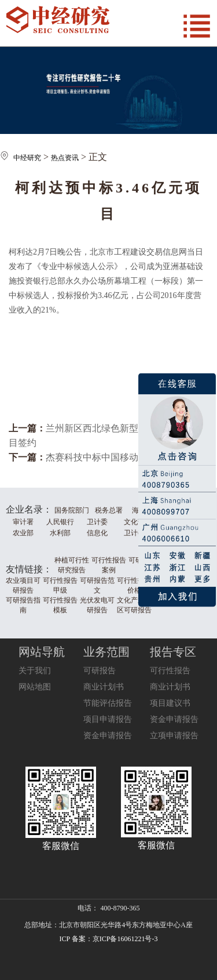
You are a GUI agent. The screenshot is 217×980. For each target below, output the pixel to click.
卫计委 (97, 522)
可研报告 (100, 671)
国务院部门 (72, 510)
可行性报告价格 (134, 585)
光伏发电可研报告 (97, 605)
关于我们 (35, 671)
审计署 (23, 522)
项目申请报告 (108, 719)
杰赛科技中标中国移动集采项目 (111, 457)
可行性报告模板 (60, 605)
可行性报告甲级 (60, 585)
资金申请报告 (108, 736)
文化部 (134, 522)
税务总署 (109, 510)
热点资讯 (65, 158)
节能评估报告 (108, 703)
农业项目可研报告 (23, 585)
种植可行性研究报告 (72, 565)
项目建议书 (170, 703)
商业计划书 (104, 687)
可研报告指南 (23, 605)
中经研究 (27, 158)
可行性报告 (170, 671)
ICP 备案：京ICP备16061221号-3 (109, 939)
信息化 (97, 533)
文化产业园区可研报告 (134, 605)
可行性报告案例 (109, 565)
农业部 (23, 533)
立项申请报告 (174, 736)
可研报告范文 (97, 585)
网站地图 (35, 687)
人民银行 (60, 522)
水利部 (60, 533)
